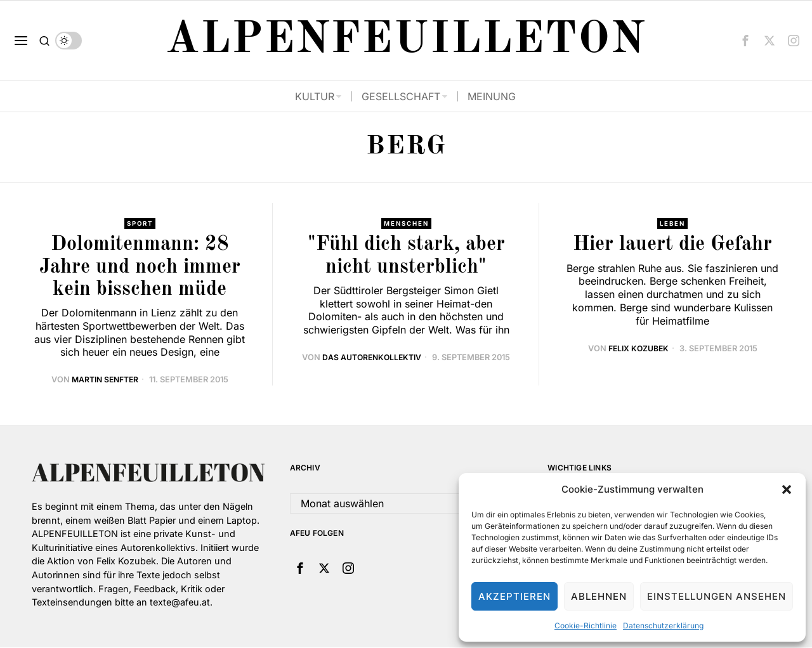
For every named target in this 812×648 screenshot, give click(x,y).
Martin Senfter (105, 380)
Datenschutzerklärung (663, 625)
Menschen (406, 224)
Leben (673, 224)
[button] (787, 489)
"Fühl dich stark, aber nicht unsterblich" (406, 256)
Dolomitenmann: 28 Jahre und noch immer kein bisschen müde (140, 268)
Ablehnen (599, 596)
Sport (140, 224)
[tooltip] (745, 41)
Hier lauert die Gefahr (672, 245)
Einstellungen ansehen (717, 596)
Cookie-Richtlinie (586, 625)
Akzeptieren (514, 596)
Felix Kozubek (638, 348)
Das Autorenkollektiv (372, 358)
